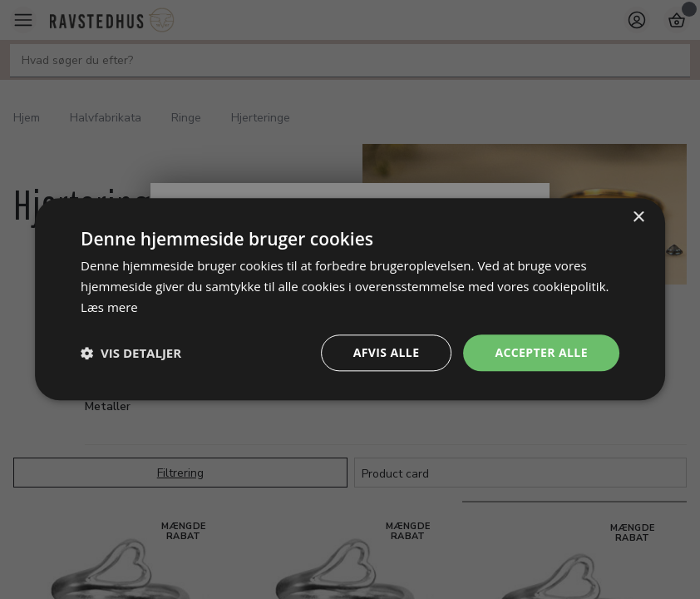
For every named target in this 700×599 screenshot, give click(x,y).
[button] (131, 353)
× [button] (638, 218)
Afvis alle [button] (387, 352)
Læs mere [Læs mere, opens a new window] (109, 307)
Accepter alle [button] (541, 352)
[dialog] (350, 299)
